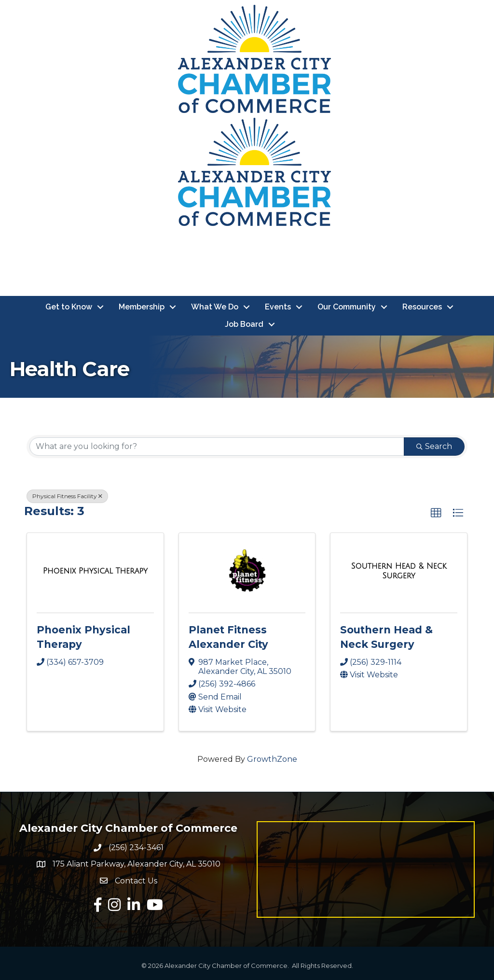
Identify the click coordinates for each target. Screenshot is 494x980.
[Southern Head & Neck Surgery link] (399, 571)
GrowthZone (272, 759)
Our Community (347, 307)
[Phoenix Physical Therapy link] (95, 571)
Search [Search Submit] (434, 446)
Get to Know (69, 307)
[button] (436, 513)
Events (278, 307)
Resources (422, 307)
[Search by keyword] (217, 447)
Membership (142, 307)
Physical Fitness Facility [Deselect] (67, 496)
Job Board (244, 324)
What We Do (215, 307)
